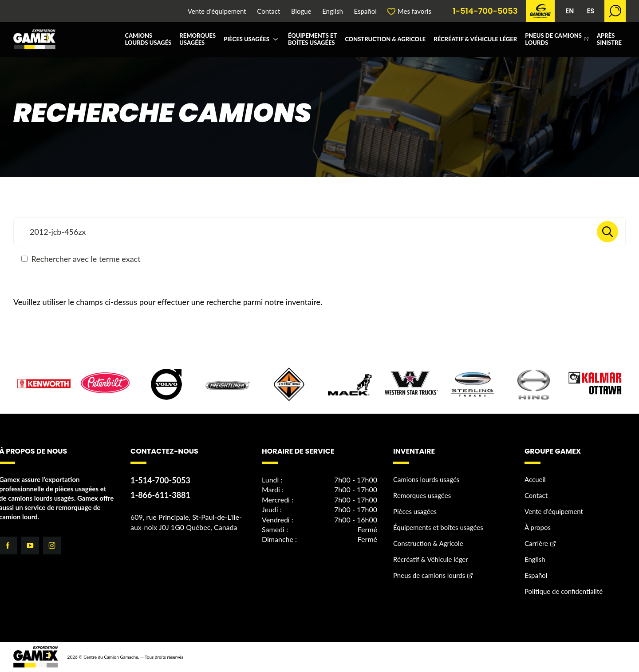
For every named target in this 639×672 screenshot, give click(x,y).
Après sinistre (609, 39)
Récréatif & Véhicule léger (475, 39)
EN (570, 11)
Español (365, 11)
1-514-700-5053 (485, 11)
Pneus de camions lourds (553, 39)
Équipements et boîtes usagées (312, 39)
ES (590, 11)
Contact (268, 11)
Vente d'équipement (217, 11)
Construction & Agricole (385, 39)
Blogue (301, 11)
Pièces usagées (247, 39)
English (333, 11)
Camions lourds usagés (148, 39)
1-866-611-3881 (160, 495)
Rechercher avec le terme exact (81, 259)
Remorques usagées (197, 39)
